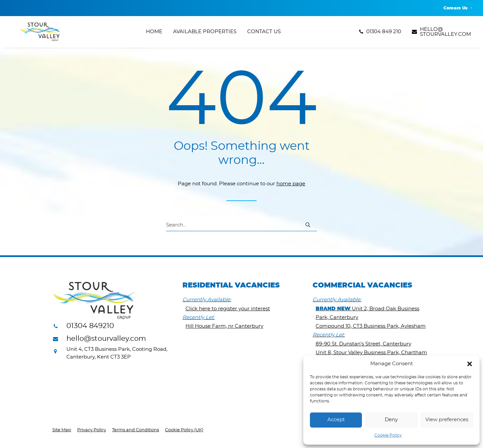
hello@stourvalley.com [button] (106, 339)
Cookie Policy (388, 435)
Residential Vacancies (231, 286)
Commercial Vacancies (362, 286)
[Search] (241, 226)
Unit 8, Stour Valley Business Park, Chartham (371, 353)
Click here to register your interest (228, 309)
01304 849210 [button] (90, 326)
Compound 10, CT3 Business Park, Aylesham (371, 327)
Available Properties (205, 34)
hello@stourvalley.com (445, 34)
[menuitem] (458, 8)
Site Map (62, 430)
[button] (470, 364)
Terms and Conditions (136, 430)
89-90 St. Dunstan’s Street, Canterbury (363, 344)
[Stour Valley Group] (37, 34)
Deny (391, 420)
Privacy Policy (92, 430)
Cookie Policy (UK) (184, 430)
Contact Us (458, 8)
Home (154, 34)
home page (291, 184)
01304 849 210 (384, 34)
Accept (336, 420)
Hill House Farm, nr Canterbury (224, 327)
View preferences (447, 420)
